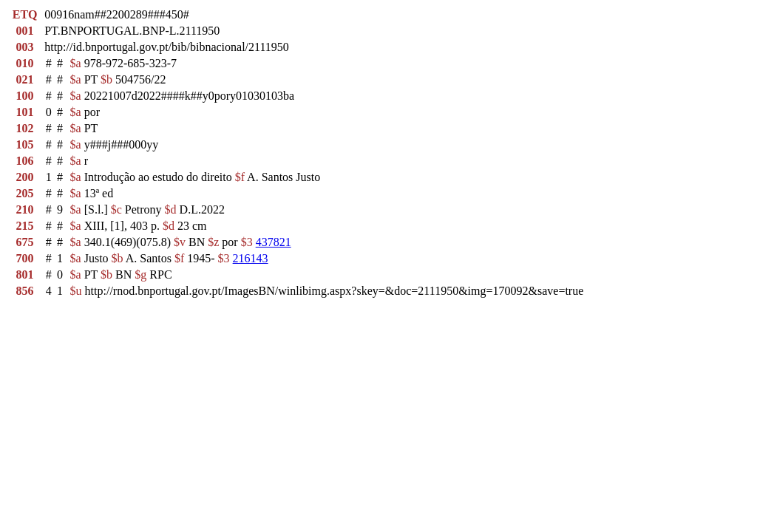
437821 (274, 242)
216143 (251, 258)
